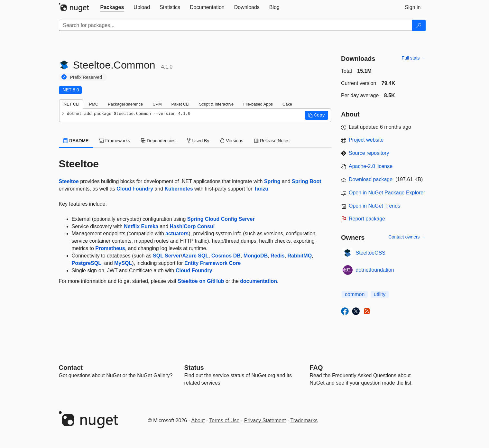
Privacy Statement (265, 420)
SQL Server (167, 256)
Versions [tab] (232, 141)
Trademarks (304, 420)
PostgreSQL (87, 263)
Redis (278, 256)
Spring (272, 181)
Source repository (369, 153)
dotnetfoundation (375, 270)
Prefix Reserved (86, 77)
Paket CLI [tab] (180, 104)
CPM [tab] (157, 104)
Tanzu (261, 189)
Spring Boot (307, 181)
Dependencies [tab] (158, 141)
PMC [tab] (94, 104)
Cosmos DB (226, 256)
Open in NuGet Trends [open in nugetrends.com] (374, 206)
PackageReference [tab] (125, 104)
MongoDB (256, 256)
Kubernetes (179, 189)
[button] (317, 115)
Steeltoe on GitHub (201, 281)
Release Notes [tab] (272, 141)
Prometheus (110, 248)
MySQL (123, 263)
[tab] (112, 7)
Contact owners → (407, 237)
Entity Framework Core (212, 263)
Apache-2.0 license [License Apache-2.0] (371, 166)
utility (380, 294)
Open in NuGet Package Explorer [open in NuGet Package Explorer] (387, 193)
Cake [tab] (287, 104)
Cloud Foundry (135, 189)
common (355, 294)
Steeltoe (69, 181)
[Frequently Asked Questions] (316, 368)
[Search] (419, 25)
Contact (71, 368)
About (198, 420)
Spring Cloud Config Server (221, 219)
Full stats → (414, 58)
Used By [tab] (198, 141)
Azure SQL (195, 256)
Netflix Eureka (141, 226)
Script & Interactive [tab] (216, 104)
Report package (367, 219)
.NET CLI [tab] (71, 104)
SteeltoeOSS (371, 253)
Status (194, 368)
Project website (366, 140)
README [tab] (76, 141)
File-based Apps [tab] (258, 104)
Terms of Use (224, 420)
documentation (258, 281)
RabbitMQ (300, 256)
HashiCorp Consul (192, 226)
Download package (371, 179)
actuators (177, 233)
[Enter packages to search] (236, 25)
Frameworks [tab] (115, 141)
